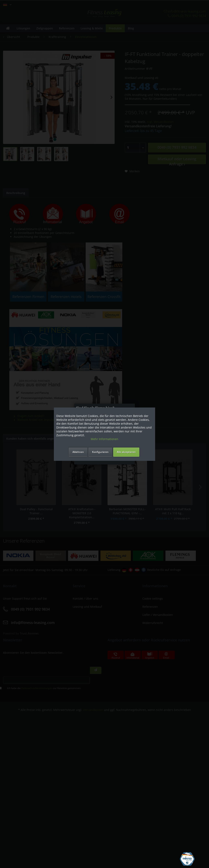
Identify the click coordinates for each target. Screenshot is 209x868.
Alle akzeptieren (126, 452)
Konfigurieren (100, 452)
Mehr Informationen (104, 439)
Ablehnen (78, 452)
